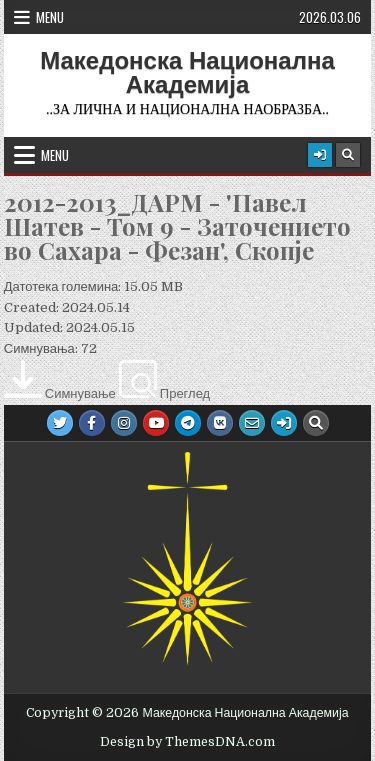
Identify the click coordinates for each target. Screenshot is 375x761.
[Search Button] (348, 155)
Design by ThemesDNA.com (187, 742)
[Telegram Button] (188, 423)
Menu (50, 17)
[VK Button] (220, 423)
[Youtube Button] (156, 423)
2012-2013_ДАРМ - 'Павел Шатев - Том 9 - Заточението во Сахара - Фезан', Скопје (177, 226)
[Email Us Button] (252, 423)
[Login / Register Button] (320, 155)
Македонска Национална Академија (187, 73)
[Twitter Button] (60, 423)
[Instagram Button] (124, 423)
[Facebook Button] (92, 423)
